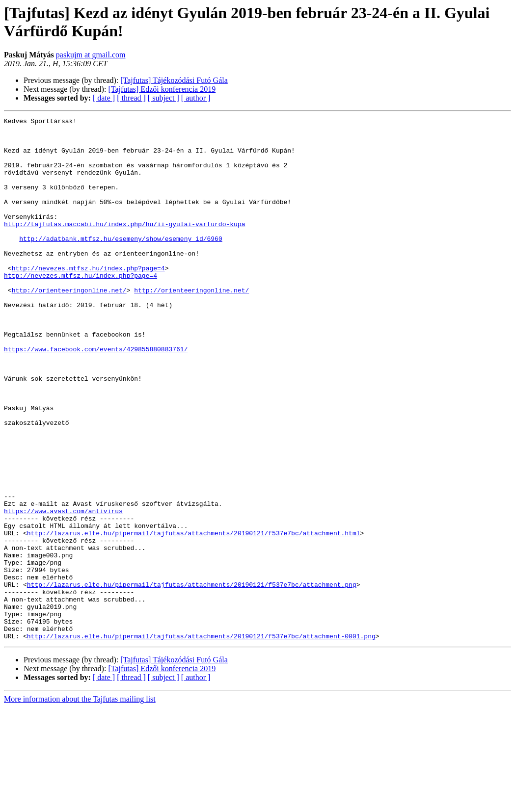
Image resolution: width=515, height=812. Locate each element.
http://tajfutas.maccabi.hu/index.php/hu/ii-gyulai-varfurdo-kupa (124, 246)
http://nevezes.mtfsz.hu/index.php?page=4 (88, 299)
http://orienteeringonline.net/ (69, 325)
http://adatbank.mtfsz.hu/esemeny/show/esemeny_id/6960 (121, 263)
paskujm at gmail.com (91, 55)
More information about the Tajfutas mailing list (80, 803)
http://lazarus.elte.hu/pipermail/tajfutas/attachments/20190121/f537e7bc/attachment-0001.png (201, 740)
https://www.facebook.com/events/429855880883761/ (96, 396)
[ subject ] (163, 98)
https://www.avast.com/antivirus (63, 590)
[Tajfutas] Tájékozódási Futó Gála (174, 80)
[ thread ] (131, 98)
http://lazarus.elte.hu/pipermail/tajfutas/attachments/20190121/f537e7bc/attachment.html (194, 617)
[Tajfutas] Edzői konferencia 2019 (162, 89)
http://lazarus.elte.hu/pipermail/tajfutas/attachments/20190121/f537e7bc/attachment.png (192, 679)
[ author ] (196, 98)
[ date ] (104, 98)
